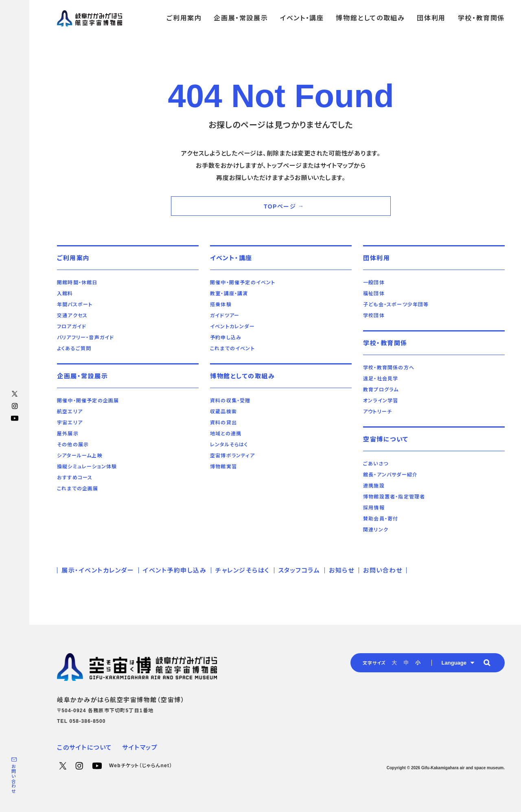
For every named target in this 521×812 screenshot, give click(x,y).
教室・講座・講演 (229, 294)
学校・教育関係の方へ (389, 368)
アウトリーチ (378, 412)
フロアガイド (72, 327)
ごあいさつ (376, 464)
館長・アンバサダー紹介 (390, 475)
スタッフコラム (299, 570)
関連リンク (376, 530)
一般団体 (374, 283)
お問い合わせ (13, 779)
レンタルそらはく (229, 445)
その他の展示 (73, 445)
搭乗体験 (221, 305)
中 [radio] (406, 663)
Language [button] (454, 663)
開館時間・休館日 (77, 283)
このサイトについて (85, 747)
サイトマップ (140, 747)
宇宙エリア (70, 423)
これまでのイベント (232, 349)
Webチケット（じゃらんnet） (141, 766)
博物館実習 (223, 467)
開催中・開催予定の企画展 (88, 401)
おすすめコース (75, 478)
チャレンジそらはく (242, 570)
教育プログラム (381, 390)
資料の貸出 (223, 423)
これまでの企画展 (78, 489)
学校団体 (374, 316)
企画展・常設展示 (82, 376)
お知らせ (341, 570)
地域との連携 (226, 434)
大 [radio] (394, 663)
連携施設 (374, 486)
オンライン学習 (381, 401)
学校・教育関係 (385, 343)
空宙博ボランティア (232, 456)
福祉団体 (374, 294)
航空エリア (70, 412)
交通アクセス (72, 316)
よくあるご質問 (74, 349)
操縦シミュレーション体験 (87, 467)
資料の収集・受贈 (230, 401)
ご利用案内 (73, 258)
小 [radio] (418, 663)
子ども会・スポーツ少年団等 (396, 305)
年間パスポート (75, 305)
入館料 (65, 294)
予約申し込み (226, 338)
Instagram (15, 406)
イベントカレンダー (232, 327)
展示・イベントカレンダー (98, 570)
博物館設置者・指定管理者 (394, 497)
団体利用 (377, 258)
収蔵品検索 (223, 412)
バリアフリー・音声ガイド (85, 338)
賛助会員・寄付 (381, 519)
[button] (487, 663)
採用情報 (374, 508)
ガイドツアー (225, 316)
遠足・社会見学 (381, 379)
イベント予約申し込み (175, 570)
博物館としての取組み (242, 376)
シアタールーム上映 (80, 456)
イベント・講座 (231, 258)
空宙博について (386, 439)
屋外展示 (68, 434)
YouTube (15, 418)
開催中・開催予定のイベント (243, 283)
